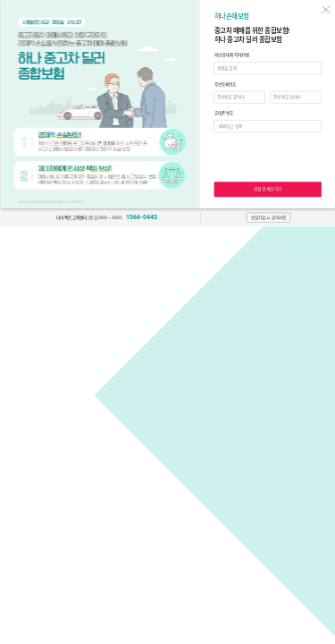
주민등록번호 (225, 85)
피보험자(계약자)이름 (231, 55)
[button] (268, 218)
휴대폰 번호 (223, 114)
